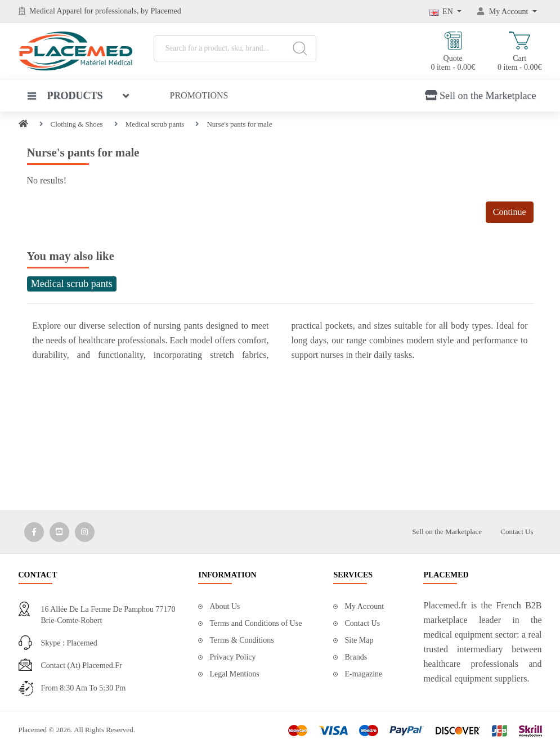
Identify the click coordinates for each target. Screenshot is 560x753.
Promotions (199, 95)
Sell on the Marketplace (480, 96)
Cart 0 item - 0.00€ (520, 51)
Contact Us (517, 532)
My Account (364, 606)
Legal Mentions (234, 674)
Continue (510, 212)
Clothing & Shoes (77, 124)
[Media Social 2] (59, 532)
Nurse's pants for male (239, 124)
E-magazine (363, 674)
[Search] (300, 48)
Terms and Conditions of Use (256, 623)
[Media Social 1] (34, 532)
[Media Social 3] (85, 532)
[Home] (23, 124)
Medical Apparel (57, 11)
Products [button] (65, 96)
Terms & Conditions (241, 640)
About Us (225, 606)
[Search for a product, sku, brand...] (235, 48)
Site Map (359, 640)
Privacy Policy (232, 657)
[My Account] (507, 12)
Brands (356, 657)
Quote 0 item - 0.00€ (453, 51)
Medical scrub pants (155, 124)
